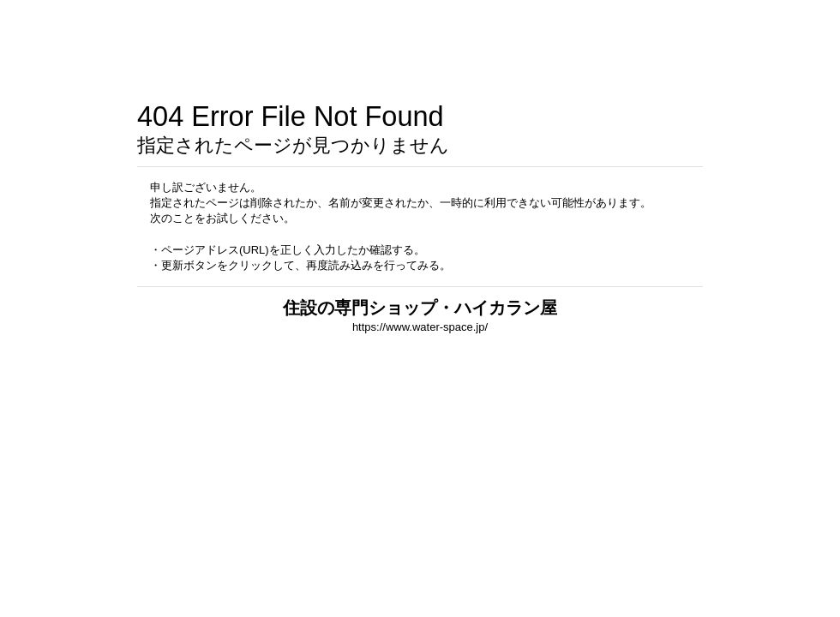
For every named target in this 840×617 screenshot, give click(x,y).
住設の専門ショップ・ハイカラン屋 (420, 308)
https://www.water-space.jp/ (420, 327)
